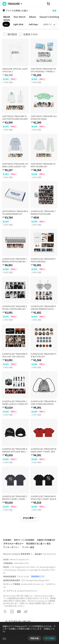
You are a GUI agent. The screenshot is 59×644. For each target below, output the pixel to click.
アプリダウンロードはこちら (18, 621)
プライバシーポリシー (13, 544)
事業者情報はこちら (38, 576)
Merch (7, 17)
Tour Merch (19, 17)
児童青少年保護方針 (46, 540)
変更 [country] (54, 11)
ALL (6, 24)
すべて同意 (49, 638)
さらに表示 (30, 518)
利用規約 (7, 540)
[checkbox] (10, 34)
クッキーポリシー (11, 547)
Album (32, 17)
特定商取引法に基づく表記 (38, 544)
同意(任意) (35, 638)
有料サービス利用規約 (24, 540)
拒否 (4, 638)
